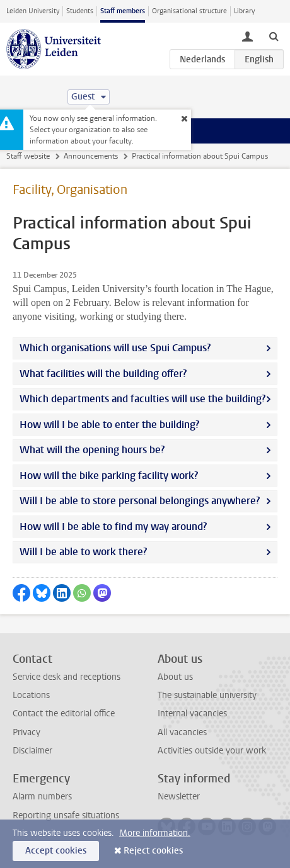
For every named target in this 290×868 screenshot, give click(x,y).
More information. (155, 833)
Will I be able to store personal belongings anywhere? (140, 501)
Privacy (26, 732)
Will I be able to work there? (83, 552)
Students (80, 11)
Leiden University (33, 11)
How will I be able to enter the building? (109, 425)
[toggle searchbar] (274, 36)
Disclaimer (32, 751)
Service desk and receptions (67, 677)
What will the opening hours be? (92, 450)
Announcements (91, 156)
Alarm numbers (42, 797)
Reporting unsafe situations (66, 815)
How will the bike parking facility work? (109, 476)
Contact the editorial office (64, 713)
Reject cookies (153, 851)
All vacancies (182, 732)
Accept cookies (56, 851)
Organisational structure (189, 11)
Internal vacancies (192, 713)
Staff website (28, 156)
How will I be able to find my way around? (113, 527)
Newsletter (179, 797)
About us (175, 677)
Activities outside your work (212, 751)
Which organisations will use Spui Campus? (115, 348)
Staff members (123, 11)
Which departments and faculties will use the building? (142, 399)
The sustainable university (207, 695)
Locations (31, 695)
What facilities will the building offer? (103, 374)
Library (244, 11)
